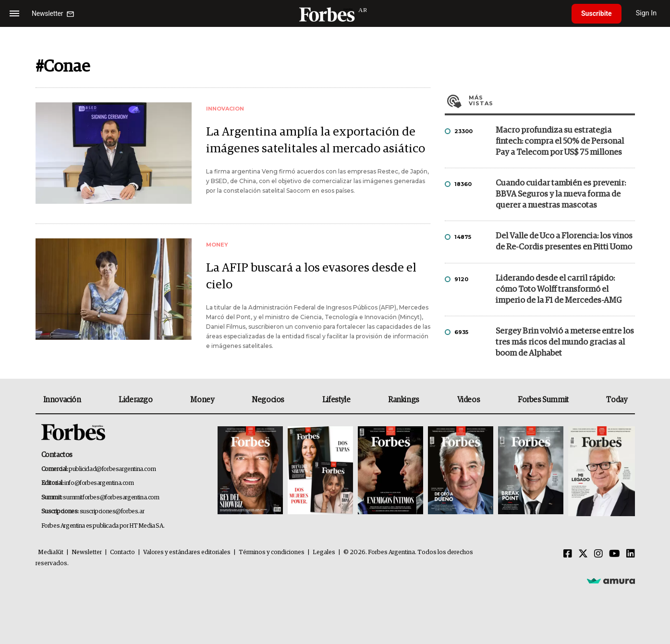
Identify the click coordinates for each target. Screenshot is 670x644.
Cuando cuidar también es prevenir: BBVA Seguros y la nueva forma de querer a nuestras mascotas (561, 194)
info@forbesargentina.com (99, 483)
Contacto (122, 552)
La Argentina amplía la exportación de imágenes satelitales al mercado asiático (316, 140)
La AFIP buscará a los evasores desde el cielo (311, 276)
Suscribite (597, 13)
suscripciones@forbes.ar (112, 512)
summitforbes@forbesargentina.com (111, 498)
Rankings (404, 400)
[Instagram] (598, 554)
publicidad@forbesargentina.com (112, 469)
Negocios (268, 400)
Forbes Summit (543, 400)
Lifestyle (336, 400)
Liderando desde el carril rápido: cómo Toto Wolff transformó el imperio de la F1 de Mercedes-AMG (559, 290)
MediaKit (51, 552)
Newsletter (87, 552)
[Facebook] (568, 554)
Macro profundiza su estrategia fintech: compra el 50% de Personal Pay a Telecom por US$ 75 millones (560, 142)
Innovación (62, 400)
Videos (469, 400)
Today (616, 400)
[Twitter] (583, 554)
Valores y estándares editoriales (187, 552)
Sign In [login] (646, 13)
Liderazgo (135, 400)
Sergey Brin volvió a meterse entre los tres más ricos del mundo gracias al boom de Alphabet (565, 342)
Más (552, 100)
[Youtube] (615, 554)
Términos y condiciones (272, 552)
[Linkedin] (631, 554)
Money (202, 400)
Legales (324, 552)
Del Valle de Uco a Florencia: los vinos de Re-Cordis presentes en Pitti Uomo (564, 242)
